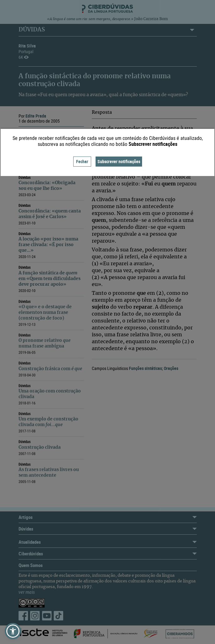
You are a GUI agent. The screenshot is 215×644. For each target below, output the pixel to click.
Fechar (82, 161)
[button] (13, 631)
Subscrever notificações (119, 161)
